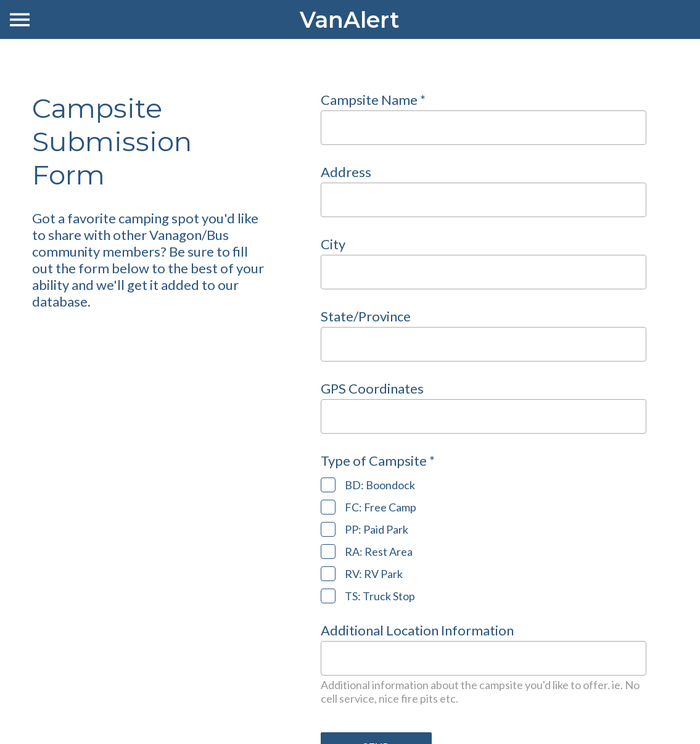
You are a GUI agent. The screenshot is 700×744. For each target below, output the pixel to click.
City (333, 244)
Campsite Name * (373, 100)
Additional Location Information (417, 630)
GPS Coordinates (372, 388)
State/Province (366, 316)
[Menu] (20, 20)
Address (346, 172)
